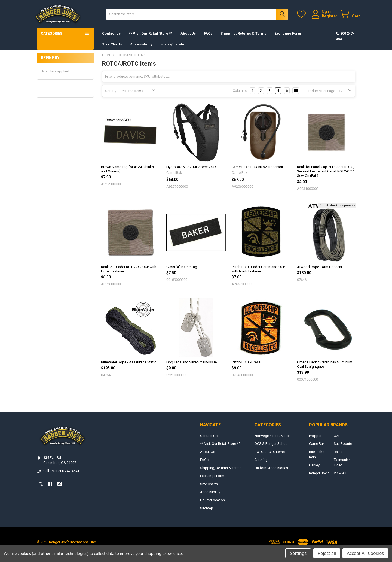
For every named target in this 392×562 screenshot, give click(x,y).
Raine (338, 456)
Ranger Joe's (319, 478)
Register (325, 18)
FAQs (208, 38)
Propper (315, 440)
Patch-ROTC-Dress (246, 367)
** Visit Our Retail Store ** (151, 38)
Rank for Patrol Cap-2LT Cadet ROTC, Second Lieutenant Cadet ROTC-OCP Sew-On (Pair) (325, 176)
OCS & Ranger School (272, 448)
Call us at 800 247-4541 (61, 476)
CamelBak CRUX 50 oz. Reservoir (257, 171)
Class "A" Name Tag (182, 271)
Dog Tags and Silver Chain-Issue (192, 367)
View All (340, 478)
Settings (298, 553)
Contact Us (111, 38)
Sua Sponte (343, 448)
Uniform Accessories (271, 473)
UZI (336, 440)
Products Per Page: (321, 95)
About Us (188, 38)
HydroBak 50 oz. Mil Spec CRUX (191, 171)
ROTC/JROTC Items (270, 456)
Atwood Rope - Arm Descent (320, 271)
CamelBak (317, 448)
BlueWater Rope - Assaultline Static (129, 367)
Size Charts (112, 49)
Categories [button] (51, 38)
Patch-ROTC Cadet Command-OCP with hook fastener (258, 273)
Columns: (240, 95)
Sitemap (207, 513)
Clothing (261, 464)
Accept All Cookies (365, 553)
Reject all (327, 553)
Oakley (314, 470)
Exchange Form (288, 38)
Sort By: (111, 95)
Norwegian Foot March (272, 440)
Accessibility (141, 49)
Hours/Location (174, 49)
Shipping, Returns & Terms (243, 38)
